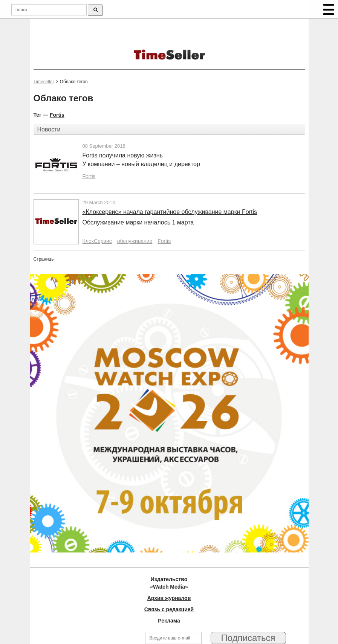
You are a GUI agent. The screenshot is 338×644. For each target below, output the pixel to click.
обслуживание (135, 241)
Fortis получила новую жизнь (123, 155)
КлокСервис (97, 241)
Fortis (57, 115)
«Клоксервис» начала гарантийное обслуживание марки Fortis (170, 212)
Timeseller (44, 82)
